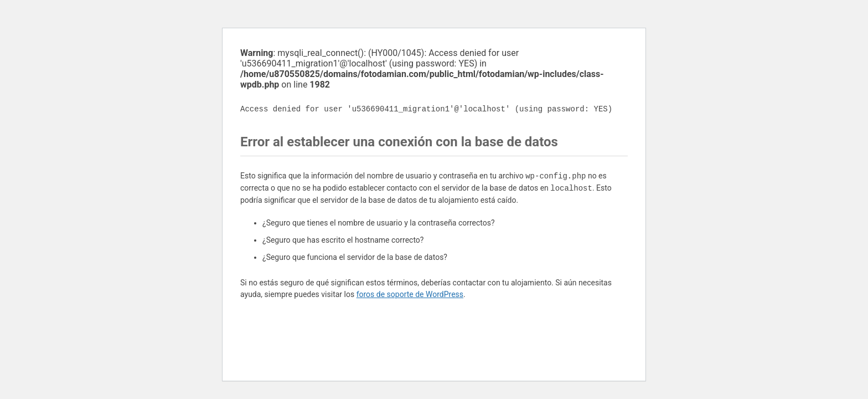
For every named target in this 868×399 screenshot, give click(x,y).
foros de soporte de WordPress (410, 294)
